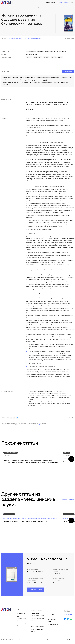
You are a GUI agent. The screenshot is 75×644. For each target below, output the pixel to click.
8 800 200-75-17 (69, 609)
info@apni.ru (40, 425)
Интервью (50, 612)
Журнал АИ (21, 609)
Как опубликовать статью (21, 618)
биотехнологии (38, 57)
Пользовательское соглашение (38, 642)
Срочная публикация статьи (37, 619)
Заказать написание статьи (37, 632)
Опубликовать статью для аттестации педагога (35, 626)
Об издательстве (53, 624)
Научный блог (51, 615)
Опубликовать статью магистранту (37, 615)
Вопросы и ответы (53, 609)
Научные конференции (21, 613)
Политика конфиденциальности (20, 642)
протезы (54, 57)
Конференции (10, 7)
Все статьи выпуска (68, 500)
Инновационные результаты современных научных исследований (32, 7)
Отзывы (19, 626)
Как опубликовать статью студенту (36, 610)
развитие (29, 57)
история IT (47, 57)
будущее (61, 57)
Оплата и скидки (22, 623)
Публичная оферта (52, 642)
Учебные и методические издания (52, 620)
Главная (3, 7)
